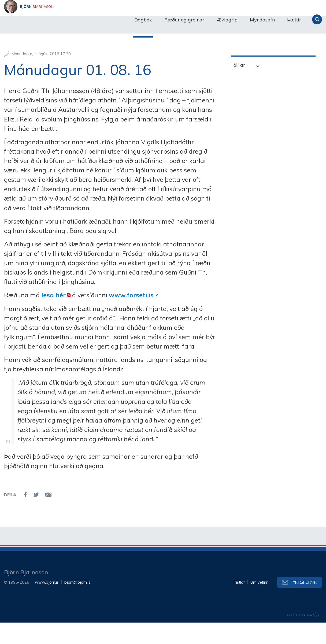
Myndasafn (262, 20)
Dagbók (143, 20)
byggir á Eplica (303, 636)
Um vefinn (259, 604)
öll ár (239, 86)
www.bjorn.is (47, 604)
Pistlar (239, 604)
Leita (317, 19)
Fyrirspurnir (304, 604)
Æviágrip (227, 20)
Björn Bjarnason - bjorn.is (58, 20)
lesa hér (53, 316)
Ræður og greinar (184, 20)
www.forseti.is (131, 316)
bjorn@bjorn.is (77, 604)
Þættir (294, 20)
